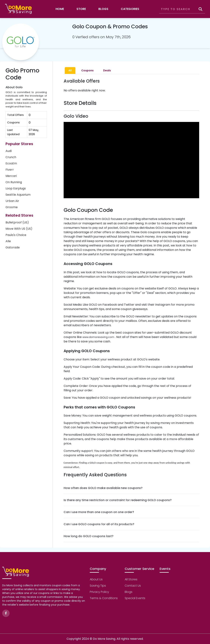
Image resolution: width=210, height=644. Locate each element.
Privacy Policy (99, 592)
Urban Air (12, 201)
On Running (14, 182)
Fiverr (10, 170)
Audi (9, 151)
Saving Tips (98, 586)
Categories (130, 9)
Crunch (11, 157)
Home (60, 9)
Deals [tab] (107, 70)
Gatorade (13, 247)
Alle (8, 241)
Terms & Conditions (104, 598)
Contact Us (133, 586)
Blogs (103, 9)
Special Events (135, 598)
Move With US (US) (19, 229)
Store (81, 9)
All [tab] (70, 70)
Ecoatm (11, 163)
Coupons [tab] (87, 70)
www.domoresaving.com (98, 337)
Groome (12, 207)
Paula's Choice (16, 235)
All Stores (131, 579)
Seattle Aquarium (18, 195)
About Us (96, 579)
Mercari (11, 176)
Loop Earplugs (16, 188)
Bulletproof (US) (17, 222)
